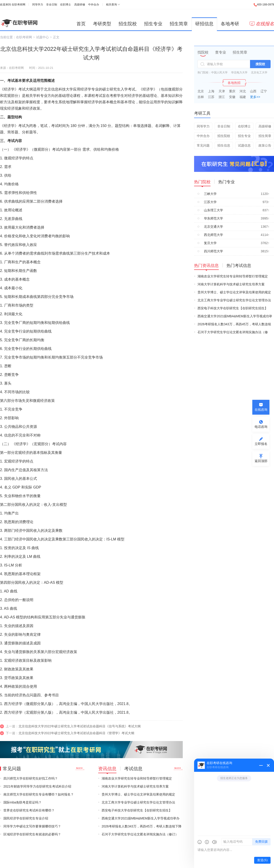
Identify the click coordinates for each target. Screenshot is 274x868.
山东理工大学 (213, 210)
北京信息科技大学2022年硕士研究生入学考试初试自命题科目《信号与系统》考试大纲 (80, 726)
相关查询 (111, 5)
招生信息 (224, 145)
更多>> (255, 97)
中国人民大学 (219, 72)
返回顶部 (261, 461)
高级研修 (80, 5)
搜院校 (260, 64)
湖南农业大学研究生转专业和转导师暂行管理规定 (137, 778)
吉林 (201, 97)
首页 (81, 24)
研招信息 (204, 24)
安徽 (232, 97)
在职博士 (66, 5)
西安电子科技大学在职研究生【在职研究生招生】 (137, 810)
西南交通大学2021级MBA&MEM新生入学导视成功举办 (141, 818)
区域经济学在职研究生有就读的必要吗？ (32, 834)
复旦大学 (210, 243)
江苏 (211, 97)
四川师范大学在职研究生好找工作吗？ (31, 778)
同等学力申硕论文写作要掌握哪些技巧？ (32, 826)
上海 (211, 91)
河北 (243, 91)
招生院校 (128, 24)
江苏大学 (210, 202)
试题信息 (244, 145)
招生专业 (153, 24)
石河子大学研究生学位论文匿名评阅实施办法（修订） (140, 834)
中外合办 (94, 5)
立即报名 (261, 444)
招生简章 (179, 24)
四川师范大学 (213, 251)
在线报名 (262, 24)
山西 (253, 91)
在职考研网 (18, 5)
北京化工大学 (259, 72)
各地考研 (230, 24)
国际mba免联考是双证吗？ (22, 802)
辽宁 (264, 91)
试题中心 (42, 37)
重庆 (232, 91)
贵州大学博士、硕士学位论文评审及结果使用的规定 (138, 794)
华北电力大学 (239, 72)
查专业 (221, 52)
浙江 (222, 97)
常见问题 (203, 145)
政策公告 (265, 145)
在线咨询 (261, 410)
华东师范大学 (213, 218)
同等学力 (38, 5)
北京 (201, 91)
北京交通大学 (213, 227)
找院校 (203, 52)
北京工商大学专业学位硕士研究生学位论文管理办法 (138, 802)
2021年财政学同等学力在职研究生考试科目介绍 (37, 786)
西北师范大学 (213, 235)
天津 (222, 91)
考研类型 (102, 24)
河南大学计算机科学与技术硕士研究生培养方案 (135, 786)
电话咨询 (261, 427)
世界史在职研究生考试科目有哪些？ (29, 810)
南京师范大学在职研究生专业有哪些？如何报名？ (39, 794)
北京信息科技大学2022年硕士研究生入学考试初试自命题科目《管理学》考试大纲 (76, 733)
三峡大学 (210, 194)
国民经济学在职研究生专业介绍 (26, 818)
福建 (243, 97)
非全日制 (52, 5)
